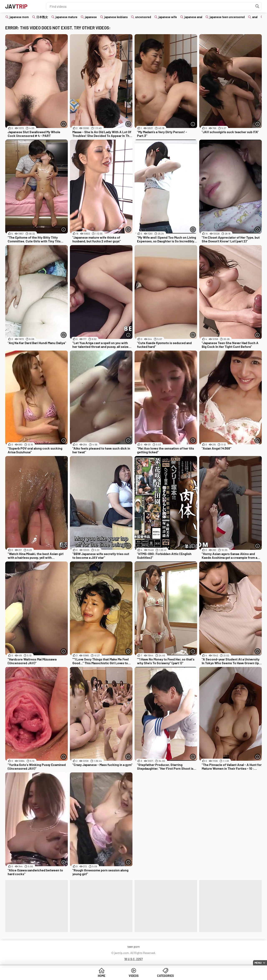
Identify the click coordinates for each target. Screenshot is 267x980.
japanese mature (66, 17)
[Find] (257, 6)
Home (102, 976)
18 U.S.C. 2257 (133, 959)
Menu (258, 963)
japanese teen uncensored (227, 17)
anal (255, 17)
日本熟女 (42, 17)
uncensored (143, 17)
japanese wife (168, 17)
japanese (91, 17)
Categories (165, 976)
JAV (16, 6)
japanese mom (19, 17)
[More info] (64, 124)
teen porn (134, 947)
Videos (134, 976)
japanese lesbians (116, 17)
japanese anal (193, 17)
